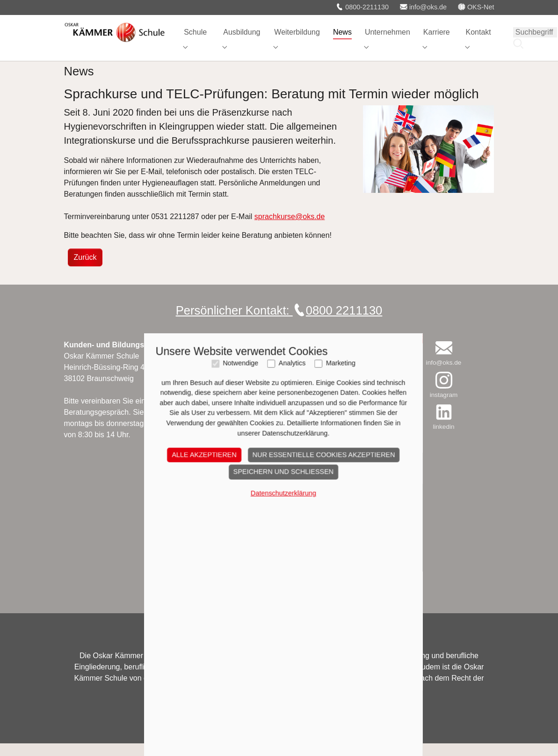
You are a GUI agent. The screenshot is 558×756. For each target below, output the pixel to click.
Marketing (336, 553)
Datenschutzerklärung (279, 683)
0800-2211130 (362, 7)
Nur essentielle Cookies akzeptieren (319, 644)
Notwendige (236, 553)
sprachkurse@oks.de (290, 229)
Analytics (288, 553)
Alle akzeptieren (200, 644)
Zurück (85, 270)
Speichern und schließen (279, 661)
